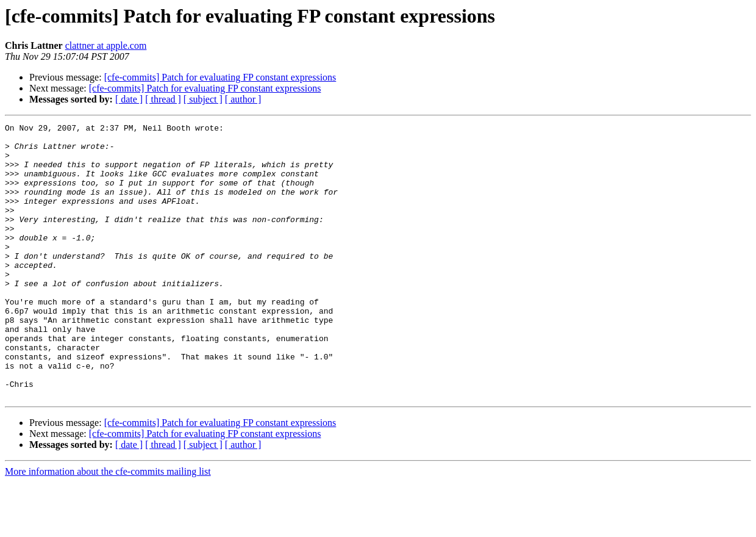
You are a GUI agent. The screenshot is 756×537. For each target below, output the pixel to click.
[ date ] (129, 99)
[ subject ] (203, 99)
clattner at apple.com (106, 45)
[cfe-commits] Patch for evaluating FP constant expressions (220, 77)
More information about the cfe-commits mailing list (108, 526)
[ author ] (243, 99)
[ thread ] (163, 99)
